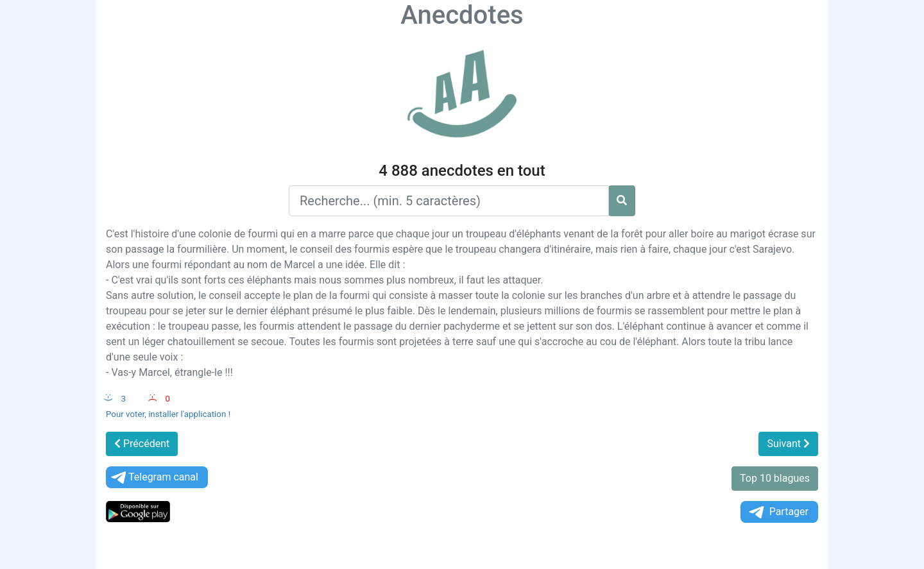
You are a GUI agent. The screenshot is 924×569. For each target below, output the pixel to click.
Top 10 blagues (775, 478)
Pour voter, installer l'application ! (168, 414)
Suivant (788, 444)
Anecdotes (462, 15)
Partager (778, 512)
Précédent (142, 444)
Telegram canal (154, 478)
